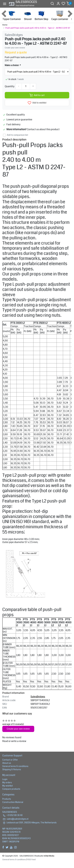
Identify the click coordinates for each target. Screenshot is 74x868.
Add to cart (37, 95)
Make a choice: (13, 65)
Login (5, 779)
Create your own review (15, 48)
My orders (7, 782)
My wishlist (8, 786)
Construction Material (13, 802)
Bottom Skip (41, 15)
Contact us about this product (43, 129)
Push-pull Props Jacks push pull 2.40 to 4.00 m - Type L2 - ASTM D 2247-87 (38, 28)
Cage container (60, 15)
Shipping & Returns (12, 769)
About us (7, 763)
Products (7, 799)
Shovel (28, 15)
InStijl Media (49, 856)
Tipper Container (12, 15)
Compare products (11, 789)
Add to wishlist (37, 103)
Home (5, 25)
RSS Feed (31, 860)
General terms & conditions (15, 766)
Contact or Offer (10, 760)
